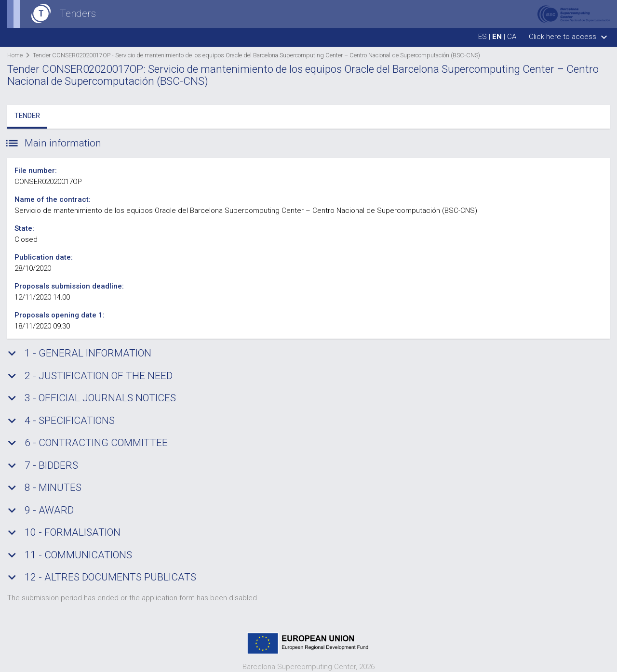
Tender (27, 116)
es (483, 37)
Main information (54, 144)
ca (512, 37)
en (497, 37)
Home (15, 55)
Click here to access (569, 37)
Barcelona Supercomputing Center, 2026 (308, 667)
